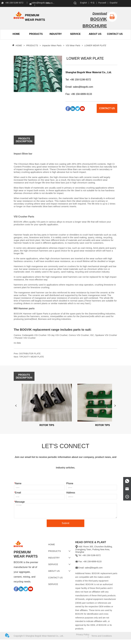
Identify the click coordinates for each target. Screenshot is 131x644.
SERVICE (75, 34)
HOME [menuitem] (16, 34)
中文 (93, 3)
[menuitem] (36, 34)
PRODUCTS (32, 45)
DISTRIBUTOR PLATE (30, 354)
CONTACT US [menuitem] (115, 34)
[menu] (26, 34)
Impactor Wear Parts (52, 45)
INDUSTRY (56, 34)
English (84, 3)
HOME (19, 45)
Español (114, 3)
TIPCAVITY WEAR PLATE (31, 357)
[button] (36, 34)
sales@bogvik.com (83, 87)
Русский (102, 3)
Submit (65, 528)
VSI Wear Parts (73, 45)
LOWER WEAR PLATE (95, 45)
